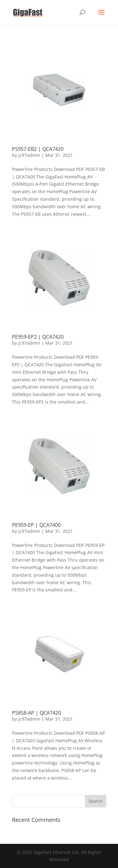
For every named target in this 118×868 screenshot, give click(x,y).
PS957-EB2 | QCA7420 (38, 149)
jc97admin (29, 155)
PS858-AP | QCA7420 (37, 713)
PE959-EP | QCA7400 (36, 525)
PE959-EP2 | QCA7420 (38, 337)
